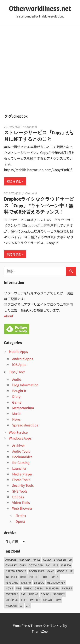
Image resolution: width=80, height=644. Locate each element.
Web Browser (22, 508)
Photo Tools (21, 480)
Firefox (21, 516)
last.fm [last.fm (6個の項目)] (26, 583)
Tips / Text (17, 372)
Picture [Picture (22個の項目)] (67, 588)
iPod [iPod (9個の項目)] (44, 577)
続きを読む (14, 181)
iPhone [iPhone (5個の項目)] (33, 577)
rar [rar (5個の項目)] (23, 594)
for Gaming (21, 462)
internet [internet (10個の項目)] (11, 577)
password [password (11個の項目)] (52, 588)
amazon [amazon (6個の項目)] (11, 560)
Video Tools (21, 502)
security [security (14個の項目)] (59, 594)
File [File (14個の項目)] (56, 565)
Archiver (19, 445)
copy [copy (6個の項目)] (23, 565)
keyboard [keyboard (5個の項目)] (12, 583)
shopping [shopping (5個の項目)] (12, 600)
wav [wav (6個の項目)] (58, 600)
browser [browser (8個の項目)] (60, 560)
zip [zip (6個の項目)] (28, 606)
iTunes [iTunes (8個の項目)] (54, 577)
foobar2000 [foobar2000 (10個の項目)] (37, 571)
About (9, 316)
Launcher (19, 468)
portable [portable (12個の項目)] (12, 594)
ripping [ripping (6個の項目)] (33, 594)
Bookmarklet (22, 457)
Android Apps (23, 359)
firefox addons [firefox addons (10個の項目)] (16, 571)
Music (17, 413)
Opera (20, 521)
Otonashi (31, 127)
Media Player (22, 474)
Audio (17, 379)
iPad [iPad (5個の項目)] (23, 577)
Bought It (19, 391)
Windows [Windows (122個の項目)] (11, 606)
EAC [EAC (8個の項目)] (48, 565)
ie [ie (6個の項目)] (71, 571)
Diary (16, 396)
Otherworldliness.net (40, 8)
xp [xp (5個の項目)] (22, 606)
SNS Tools (20, 491)
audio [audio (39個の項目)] (47, 560)
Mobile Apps (18, 351)
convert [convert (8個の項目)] (11, 565)
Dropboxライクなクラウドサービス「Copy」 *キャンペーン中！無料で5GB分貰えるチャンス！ (39, 205)
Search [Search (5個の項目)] (46, 594)
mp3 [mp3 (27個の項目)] (19, 588)
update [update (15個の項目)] (48, 600)
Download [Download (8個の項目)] (36, 565)
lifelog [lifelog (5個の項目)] (39, 583)
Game (17, 402)
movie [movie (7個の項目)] (9, 588)
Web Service (18, 432)
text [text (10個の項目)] (24, 600)
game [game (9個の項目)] (51, 571)
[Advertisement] (40, 68)
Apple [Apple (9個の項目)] (36, 560)
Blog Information (25, 385)
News (16, 419)
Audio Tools (21, 451)
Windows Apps (20, 438)
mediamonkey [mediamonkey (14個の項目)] (56, 583)
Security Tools (23, 485)
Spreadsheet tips (25, 425)
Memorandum (23, 408)
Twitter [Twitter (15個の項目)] (35, 600)
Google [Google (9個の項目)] (62, 571)
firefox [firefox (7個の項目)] (66, 565)
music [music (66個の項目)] (28, 588)
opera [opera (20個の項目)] (39, 588)
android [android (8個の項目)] (24, 560)
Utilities (18, 497)
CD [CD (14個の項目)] (70, 560)
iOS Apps (19, 364)
